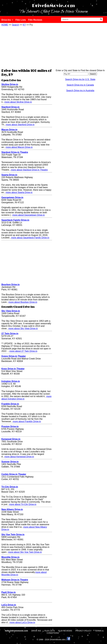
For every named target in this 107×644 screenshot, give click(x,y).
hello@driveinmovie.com (17, 631)
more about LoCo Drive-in (22, 622)
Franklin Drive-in (10, 404)
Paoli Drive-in (8, 592)
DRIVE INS (36, 631)
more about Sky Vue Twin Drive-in (25, 552)
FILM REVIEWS (65, 631)
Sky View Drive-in (11, 311)
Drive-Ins (7, 20)
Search (16, 25)
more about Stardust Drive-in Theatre (29, 170)
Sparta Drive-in (9, 175)
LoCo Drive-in (9, 605)
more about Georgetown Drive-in (29, 215)
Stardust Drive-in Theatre (15, 152)
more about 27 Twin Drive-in (23, 351)
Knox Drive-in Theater (13, 369)
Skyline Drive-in (10, 84)
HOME (5, 25)
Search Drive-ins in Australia (80, 91)
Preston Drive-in (10, 426)
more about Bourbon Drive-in (23, 302)
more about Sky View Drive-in (23, 328)
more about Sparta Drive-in (19, 192)
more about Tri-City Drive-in (23, 504)
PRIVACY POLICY (83, 631)
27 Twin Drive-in (10, 334)
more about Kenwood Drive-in (19, 457)
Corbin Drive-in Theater (14, 474)
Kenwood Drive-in (11, 439)
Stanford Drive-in (10, 107)
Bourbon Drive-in (11, 285)
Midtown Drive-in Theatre (15, 580)
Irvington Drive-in (11, 381)
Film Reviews (35, 20)
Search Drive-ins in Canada (80, 85)
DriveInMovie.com (53, 6)
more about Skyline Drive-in (18, 102)
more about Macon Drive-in (19, 147)
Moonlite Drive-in (10, 557)
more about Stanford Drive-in (20, 125)
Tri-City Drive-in (10, 487)
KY (24, 25)
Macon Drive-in (9, 130)
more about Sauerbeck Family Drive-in (30, 238)
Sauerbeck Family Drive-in (15, 220)
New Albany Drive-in (12, 509)
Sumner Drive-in (10, 462)
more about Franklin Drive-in (27, 421)
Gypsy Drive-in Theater (14, 356)
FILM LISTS (50, 631)
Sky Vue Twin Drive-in (13, 535)
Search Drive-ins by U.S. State (80, 79)
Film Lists (21, 20)
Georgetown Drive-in (12, 197)
